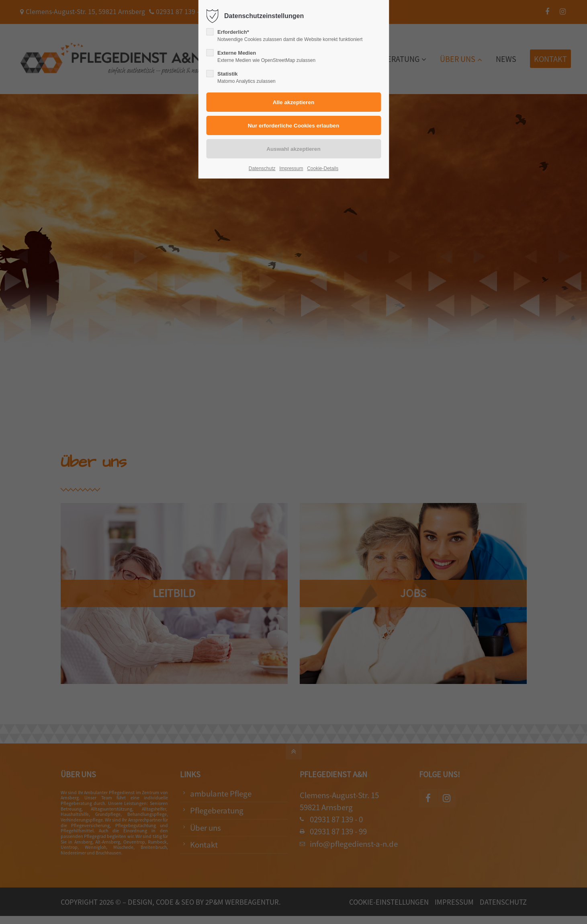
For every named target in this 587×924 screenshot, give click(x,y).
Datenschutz (262, 168)
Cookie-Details (323, 168)
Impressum (291, 168)
